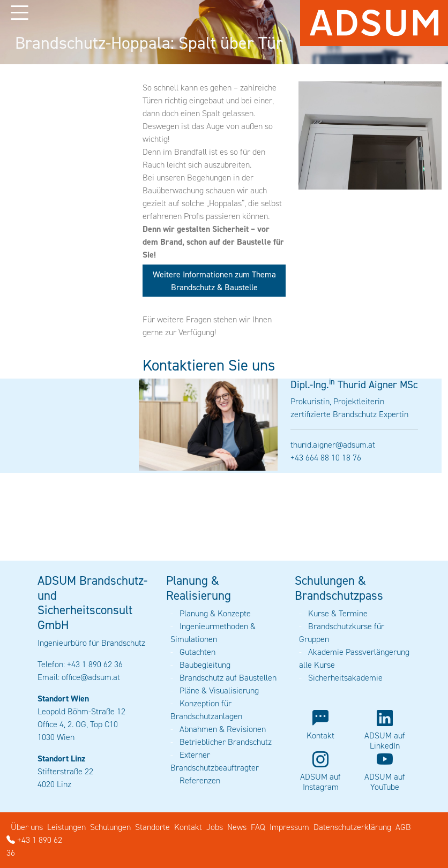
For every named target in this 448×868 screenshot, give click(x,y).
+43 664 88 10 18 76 (326, 458)
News (237, 827)
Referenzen (200, 780)
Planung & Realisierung (199, 588)
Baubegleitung (205, 665)
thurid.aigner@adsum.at (333, 445)
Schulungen (110, 827)
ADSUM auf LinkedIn (385, 741)
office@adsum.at (91, 677)
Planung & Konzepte (215, 613)
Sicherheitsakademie (345, 678)
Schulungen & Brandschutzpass (339, 588)
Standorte (152, 827)
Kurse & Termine (338, 613)
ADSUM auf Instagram (320, 782)
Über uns (27, 827)
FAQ (258, 827)
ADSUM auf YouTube (385, 782)
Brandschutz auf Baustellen (228, 678)
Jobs (215, 827)
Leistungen (66, 827)
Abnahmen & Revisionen (223, 729)
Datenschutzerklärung (352, 827)
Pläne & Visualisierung (219, 690)
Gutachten (197, 652)
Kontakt (320, 735)
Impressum (289, 827)
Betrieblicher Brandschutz (226, 742)
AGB (403, 827)
